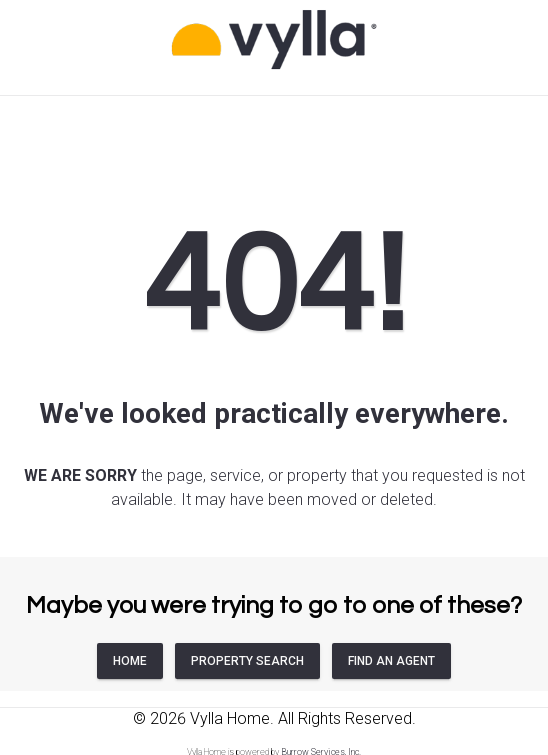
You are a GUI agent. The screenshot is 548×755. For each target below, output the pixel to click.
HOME (130, 661)
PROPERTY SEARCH (247, 661)
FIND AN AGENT (391, 661)
